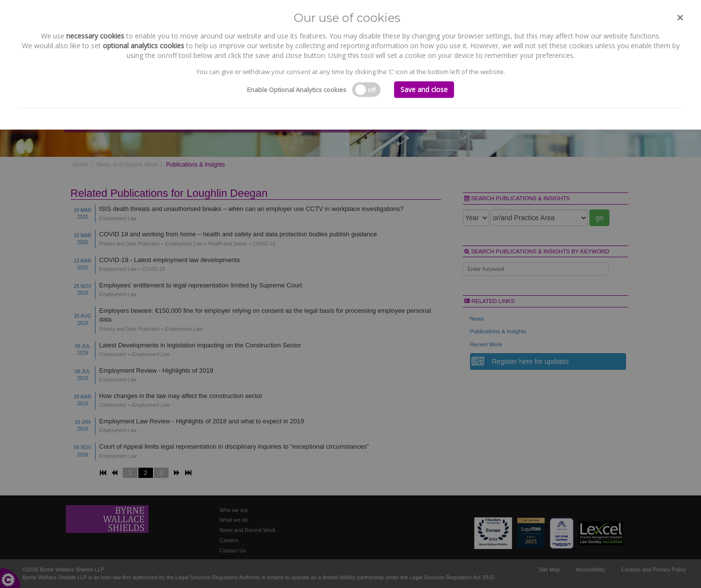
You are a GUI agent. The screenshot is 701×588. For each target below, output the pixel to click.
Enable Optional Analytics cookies (297, 90)
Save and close (424, 89)
